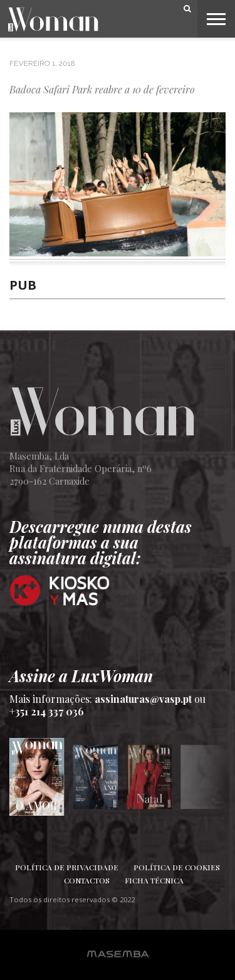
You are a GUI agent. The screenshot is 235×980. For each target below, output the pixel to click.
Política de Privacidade (67, 867)
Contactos (87, 880)
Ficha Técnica (154, 880)
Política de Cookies (177, 867)
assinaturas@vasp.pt (143, 699)
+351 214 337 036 (47, 711)
